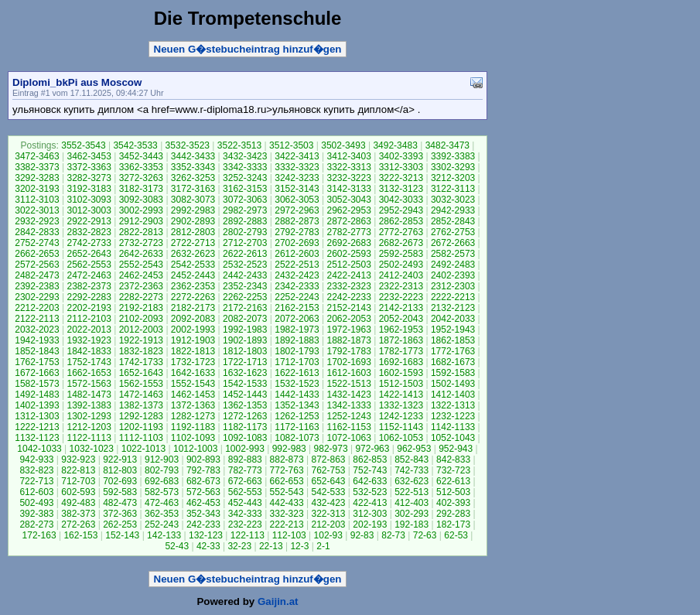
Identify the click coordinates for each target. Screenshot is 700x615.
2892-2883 (245, 221)
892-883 (245, 460)
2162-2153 (297, 308)
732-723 (453, 470)
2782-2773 (348, 232)
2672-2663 (453, 243)
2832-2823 (89, 232)
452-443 (245, 503)
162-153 (80, 535)
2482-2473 (37, 275)
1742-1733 (141, 362)
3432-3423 (245, 156)
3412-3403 (348, 156)
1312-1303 (37, 416)
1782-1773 (401, 351)
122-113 (248, 535)
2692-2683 (348, 243)
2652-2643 (89, 254)
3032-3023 (453, 200)
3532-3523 (188, 145)
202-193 (370, 524)
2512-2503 (348, 265)
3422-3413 (297, 156)
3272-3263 (141, 178)
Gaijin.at (278, 601)
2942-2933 (453, 210)
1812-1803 (245, 351)
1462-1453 (193, 395)
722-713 (36, 481)
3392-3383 (453, 156)
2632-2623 (193, 254)
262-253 (120, 524)
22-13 (271, 546)
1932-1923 (89, 340)
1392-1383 (89, 405)
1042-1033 (39, 449)
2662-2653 (37, 254)
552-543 (287, 492)
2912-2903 (141, 221)
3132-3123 (401, 189)
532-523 (370, 492)
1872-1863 (401, 340)
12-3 (299, 546)
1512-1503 (401, 384)
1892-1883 (297, 340)
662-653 (287, 481)
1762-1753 (37, 362)
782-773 (245, 470)
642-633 (370, 481)
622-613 (453, 481)
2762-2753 (453, 232)
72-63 (425, 535)
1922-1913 (141, 340)
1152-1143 (401, 427)
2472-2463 (89, 275)
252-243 (162, 524)
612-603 (36, 492)
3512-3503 (291, 145)
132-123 (206, 535)
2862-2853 (401, 221)
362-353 (162, 514)
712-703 (78, 481)
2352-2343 (245, 286)
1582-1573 (37, 384)
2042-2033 (453, 319)
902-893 (203, 460)
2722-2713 (193, 243)
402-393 (453, 503)
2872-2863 (348, 221)
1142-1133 (453, 427)
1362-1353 (245, 405)
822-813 (78, 470)
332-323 (287, 514)
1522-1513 (348, 384)
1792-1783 (348, 351)
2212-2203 (37, 308)
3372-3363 (89, 167)
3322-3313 (348, 167)
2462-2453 (141, 275)
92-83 (362, 535)
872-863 (328, 460)
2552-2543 (141, 265)
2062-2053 (348, 319)
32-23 (239, 546)
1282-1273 (193, 416)
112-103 (289, 535)
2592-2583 (401, 254)
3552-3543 (83, 145)
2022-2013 (89, 330)
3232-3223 (348, 178)
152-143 (122, 535)
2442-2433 (245, 275)
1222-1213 (37, 427)
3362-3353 (141, 167)
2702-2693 (297, 243)
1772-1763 (453, 351)
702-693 (120, 481)
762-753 (328, 470)
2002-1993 (193, 330)
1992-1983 (245, 330)
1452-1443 (245, 395)
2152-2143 (348, 308)
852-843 (411, 460)
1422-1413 (401, 395)
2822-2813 (141, 232)
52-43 (177, 546)
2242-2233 (348, 297)
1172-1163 (297, 427)
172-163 (39, 535)
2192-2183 (141, 308)
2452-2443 (193, 275)
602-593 (78, 492)
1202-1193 (141, 427)
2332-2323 (348, 286)
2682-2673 (401, 243)
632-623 (411, 481)
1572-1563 (89, 384)
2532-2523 (245, 265)
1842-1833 (89, 351)
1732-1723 (193, 362)
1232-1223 (453, 416)
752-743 (370, 470)
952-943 (456, 449)
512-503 (453, 492)
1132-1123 (37, 438)
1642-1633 (193, 373)
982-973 (331, 449)
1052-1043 (453, 438)
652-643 (328, 481)
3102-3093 (89, 200)
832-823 (36, 470)
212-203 (328, 524)
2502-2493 (401, 265)
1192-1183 (193, 427)
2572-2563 (37, 265)
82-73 (393, 535)
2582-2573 (453, 254)
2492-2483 (453, 265)
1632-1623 (245, 373)
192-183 (411, 524)
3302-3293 (453, 167)
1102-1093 (193, 438)
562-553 (245, 492)
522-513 (411, 492)
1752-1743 (89, 362)
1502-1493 (453, 384)
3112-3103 (37, 200)
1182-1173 (245, 427)
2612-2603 (297, 254)
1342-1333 (348, 405)
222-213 (287, 524)
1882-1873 (348, 340)
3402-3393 (401, 156)
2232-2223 (401, 297)
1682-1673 (453, 362)
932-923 (78, 460)
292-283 (453, 514)
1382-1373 (141, 405)
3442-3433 (193, 156)
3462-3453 (89, 156)
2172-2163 (245, 308)
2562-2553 (89, 265)
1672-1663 (37, 373)
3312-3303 (401, 167)
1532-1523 (297, 384)
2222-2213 (453, 297)
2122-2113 (37, 319)
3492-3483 (395, 145)
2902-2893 (193, 221)
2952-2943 (401, 210)
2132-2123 (453, 308)
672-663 (245, 481)
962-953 (414, 449)
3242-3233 (297, 178)
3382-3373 (37, 167)
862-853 (370, 460)
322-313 (328, 514)
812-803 (120, 470)
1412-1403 (453, 395)
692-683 (162, 481)
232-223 (245, 524)
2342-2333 (297, 286)
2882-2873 (297, 221)
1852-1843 (37, 351)
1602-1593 (401, 373)
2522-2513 (297, 265)
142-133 (164, 535)
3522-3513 (239, 145)
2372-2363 (141, 286)
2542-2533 (193, 265)
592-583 (120, 492)
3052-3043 (348, 200)
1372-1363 (193, 405)
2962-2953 (348, 210)
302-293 (411, 514)
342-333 (245, 514)
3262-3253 (193, 178)
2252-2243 (297, 297)
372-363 (120, 514)
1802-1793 (297, 351)
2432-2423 (297, 275)
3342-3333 (245, 167)
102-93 (328, 535)
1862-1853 (453, 340)
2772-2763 (401, 232)
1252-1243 (348, 416)
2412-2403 (401, 275)
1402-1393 (37, 405)
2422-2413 (348, 275)
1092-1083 (245, 438)
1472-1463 (141, 395)
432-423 (328, 503)
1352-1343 (297, 405)
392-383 (36, 514)
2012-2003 (141, 330)
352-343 (203, 514)
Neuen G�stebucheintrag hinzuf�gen (248, 49)
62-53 (456, 535)
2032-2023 (37, 330)
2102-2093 (141, 319)
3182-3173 (141, 189)
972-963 (372, 449)
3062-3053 (297, 200)
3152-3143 (297, 189)
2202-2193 (89, 308)
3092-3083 (141, 200)
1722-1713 (245, 362)
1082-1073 (297, 438)
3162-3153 (245, 189)
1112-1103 (141, 438)
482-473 (120, 503)
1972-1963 (348, 330)
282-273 (36, 524)
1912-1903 (193, 340)
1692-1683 (401, 362)
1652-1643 (141, 373)
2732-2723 (141, 243)
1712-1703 (297, 362)
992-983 (289, 449)
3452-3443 (141, 156)
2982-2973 (245, 210)
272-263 (78, 524)
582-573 (162, 492)
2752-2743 (37, 243)
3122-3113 (453, 189)
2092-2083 (193, 319)
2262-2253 (245, 297)
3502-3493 (343, 145)
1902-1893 (245, 340)
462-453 (203, 503)
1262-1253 (297, 416)
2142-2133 (401, 308)
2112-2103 (89, 319)
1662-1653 (89, 373)
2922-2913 (89, 221)
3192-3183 (89, 189)
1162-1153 (348, 427)
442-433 (287, 503)
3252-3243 (245, 178)
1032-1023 (92, 449)
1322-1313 (453, 405)
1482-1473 (89, 395)
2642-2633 (141, 254)
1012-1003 (195, 449)
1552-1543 (193, 384)
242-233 (203, 524)
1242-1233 (401, 416)
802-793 (162, 470)
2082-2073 (245, 319)
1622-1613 (297, 373)
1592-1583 (453, 373)
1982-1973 (297, 330)
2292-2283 (89, 297)
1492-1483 (37, 395)
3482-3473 (447, 145)
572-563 (203, 492)
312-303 (370, 514)
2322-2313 (401, 286)
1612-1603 (348, 373)
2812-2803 (193, 232)
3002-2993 (141, 210)
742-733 (411, 470)
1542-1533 (245, 384)
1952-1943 (453, 330)
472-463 (162, 503)
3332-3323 (297, 167)
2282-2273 (141, 297)
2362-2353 (193, 286)
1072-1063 (348, 438)
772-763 (287, 470)
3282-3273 (89, 178)
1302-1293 (89, 416)
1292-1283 (141, 416)
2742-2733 (89, 243)
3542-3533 (135, 145)
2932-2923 (37, 221)
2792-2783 (297, 232)
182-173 (453, 524)
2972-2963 (297, 210)
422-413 (370, 503)
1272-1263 (245, 416)
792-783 (203, 470)
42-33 (208, 546)
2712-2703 (245, 243)
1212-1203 (89, 427)
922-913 (120, 460)
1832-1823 (141, 351)
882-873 (287, 460)
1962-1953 (401, 330)
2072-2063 (297, 319)
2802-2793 (245, 232)
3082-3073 (193, 200)
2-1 (323, 546)
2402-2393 (453, 275)
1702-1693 (348, 362)
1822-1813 (193, 351)
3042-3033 (401, 200)
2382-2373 (89, 286)
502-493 (36, 503)
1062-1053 (401, 438)
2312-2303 (453, 286)
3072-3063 (245, 200)
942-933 (36, 460)
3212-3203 (453, 178)
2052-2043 (401, 319)
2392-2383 (37, 286)
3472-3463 (37, 156)
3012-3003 (89, 210)
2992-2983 (193, 210)
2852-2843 (453, 221)
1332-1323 (401, 405)
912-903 (162, 460)
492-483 (78, 503)
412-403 (411, 503)
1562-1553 (141, 384)
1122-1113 (89, 438)
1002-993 (245, 449)
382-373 (78, 514)
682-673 (203, 481)
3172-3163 (193, 189)
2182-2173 (193, 308)
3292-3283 (37, 178)
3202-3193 (37, 189)
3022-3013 (37, 210)
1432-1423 (348, 395)
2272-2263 (193, 297)
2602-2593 (348, 254)
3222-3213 (401, 178)
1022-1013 (143, 449)
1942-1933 (37, 340)
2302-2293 (37, 297)
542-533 (328, 492)
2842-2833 (37, 232)
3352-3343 (193, 167)
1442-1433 (297, 395)
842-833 (453, 460)
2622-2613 (245, 254)
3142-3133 (348, 189)
